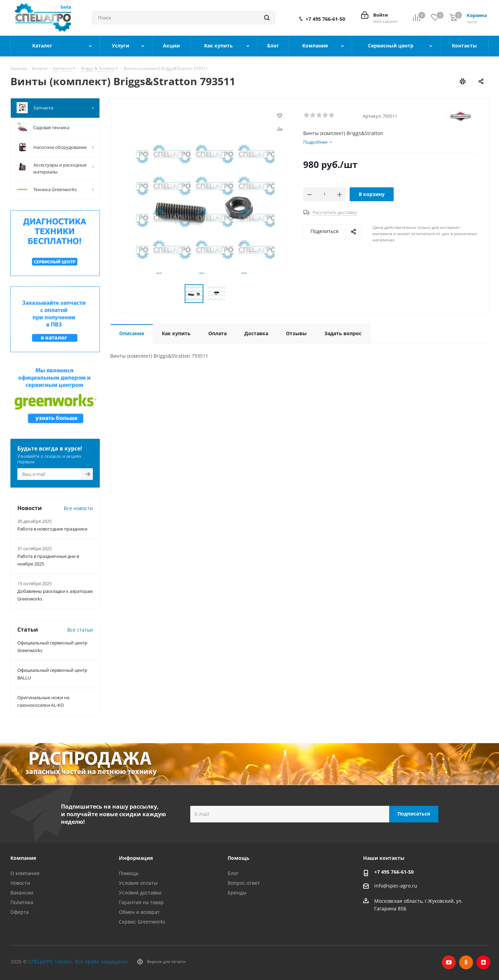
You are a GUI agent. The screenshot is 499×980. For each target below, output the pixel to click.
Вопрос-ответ (244, 883)
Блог (233, 873)
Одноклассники (466, 962)
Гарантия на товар (141, 902)
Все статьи (80, 630)
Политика (22, 902)
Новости (20, 883)
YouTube (449, 962)
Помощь (129, 873)
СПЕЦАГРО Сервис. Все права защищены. (79, 961)
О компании (25, 873)
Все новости (78, 508)
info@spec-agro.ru (396, 886)
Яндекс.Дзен (483, 962)
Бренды (237, 893)
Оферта (20, 912)
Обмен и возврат (139, 912)
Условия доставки (140, 893)
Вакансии (22, 893)
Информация (136, 858)
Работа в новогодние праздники (52, 529)
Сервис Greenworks (142, 922)
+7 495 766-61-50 (325, 19)
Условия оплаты (138, 883)
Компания (23, 858)
